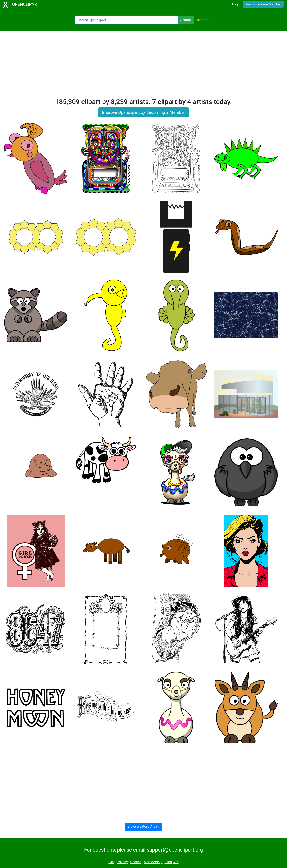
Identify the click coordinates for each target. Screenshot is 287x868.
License (136, 862)
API (176, 862)
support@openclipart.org (175, 850)
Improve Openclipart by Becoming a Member (143, 112)
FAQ (111, 862)
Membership (153, 862)
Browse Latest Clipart (143, 826)
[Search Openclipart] (126, 20)
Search (186, 20)
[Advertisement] (144, 66)
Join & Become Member (263, 4)
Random (203, 20)
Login (236, 4)
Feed (168, 862)
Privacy (122, 862)
